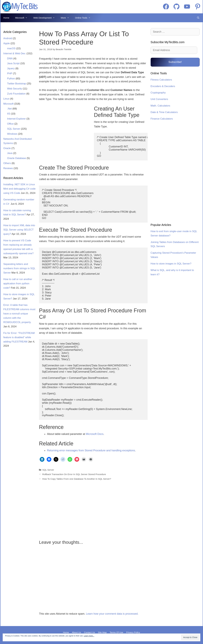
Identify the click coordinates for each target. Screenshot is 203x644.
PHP (10, 73)
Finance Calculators (162, 119)
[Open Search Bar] (198, 18)
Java (10, 153)
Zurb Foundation (16, 94)
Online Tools (84, 18)
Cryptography (158, 93)
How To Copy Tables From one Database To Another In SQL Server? (77, 479)
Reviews (8, 168)
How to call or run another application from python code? (18, 284)
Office (10, 124)
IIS (9, 114)
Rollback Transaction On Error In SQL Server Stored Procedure (74, 474)
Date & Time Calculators (164, 112)
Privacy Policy (133, 632)
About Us (76, 632)
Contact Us (89, 632)
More (66, 18)
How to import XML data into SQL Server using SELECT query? (19, 230)
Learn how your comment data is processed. (112, 614)
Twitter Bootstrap (17, 84)
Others (7, 163)
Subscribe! (175, 62)
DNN (10, 59)
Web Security (15, 89)
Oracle (7, 148)
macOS (11, 48)
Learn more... (89, 636)
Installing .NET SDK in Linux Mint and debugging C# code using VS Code (19, 189)
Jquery (11, 68)
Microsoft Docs (95, 434)
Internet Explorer (16, 119)
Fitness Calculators (161, 80)
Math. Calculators (160, 106)
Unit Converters (159, 99)
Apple (7, 43)
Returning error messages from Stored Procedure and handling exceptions (91, 450)
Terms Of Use (117, 632)
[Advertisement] (65, 130)
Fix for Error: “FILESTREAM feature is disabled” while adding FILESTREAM (19, 337)
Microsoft (23, 18)
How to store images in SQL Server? (171, 264)
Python (11, 79)
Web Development (46, 18)
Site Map (102, 632)
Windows (12, 134)
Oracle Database (17, 158)
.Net (9, 109)
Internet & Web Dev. (15, 53)
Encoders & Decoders (163, 86)
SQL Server (48, 470)
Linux (6, 99)
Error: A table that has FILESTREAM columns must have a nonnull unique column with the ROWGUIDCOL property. (19, 314)
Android (8, 38)
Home (6, 18)
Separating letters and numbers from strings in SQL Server (19, 268)
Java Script (13, 63)
